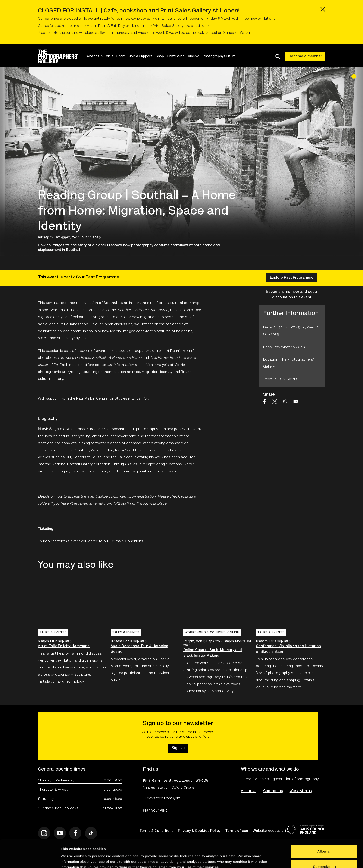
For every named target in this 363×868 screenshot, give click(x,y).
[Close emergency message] (323, 9)
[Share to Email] (296, 401)
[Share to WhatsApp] (285, 401)
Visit (110, 56)
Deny (324, 856)
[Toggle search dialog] (278, 56)
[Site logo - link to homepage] (62, 56)
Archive (194, 56)
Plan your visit (155, 810)
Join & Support (141, 56)
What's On (94, 56)
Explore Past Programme (292, 278)
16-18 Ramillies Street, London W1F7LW (175, 780)
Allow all (324, 825)
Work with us (301, 790)
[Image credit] (354, 76)
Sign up (178, 747)
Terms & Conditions (127, 541)
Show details (71, 854)
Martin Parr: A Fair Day (106, 26)
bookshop (63, 26)
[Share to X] (275, 401)
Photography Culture (219, 56)
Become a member (305, 56)
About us (249, 790)
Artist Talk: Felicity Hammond (64, 646)
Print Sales (176, 56)
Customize (325, 841)
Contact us (273, 790)
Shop (160, 56)
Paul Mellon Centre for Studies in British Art (112, 399)
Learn (121, 56)
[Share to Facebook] (264, 401)
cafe (49, 26)
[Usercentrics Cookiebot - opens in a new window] (30, 859)
